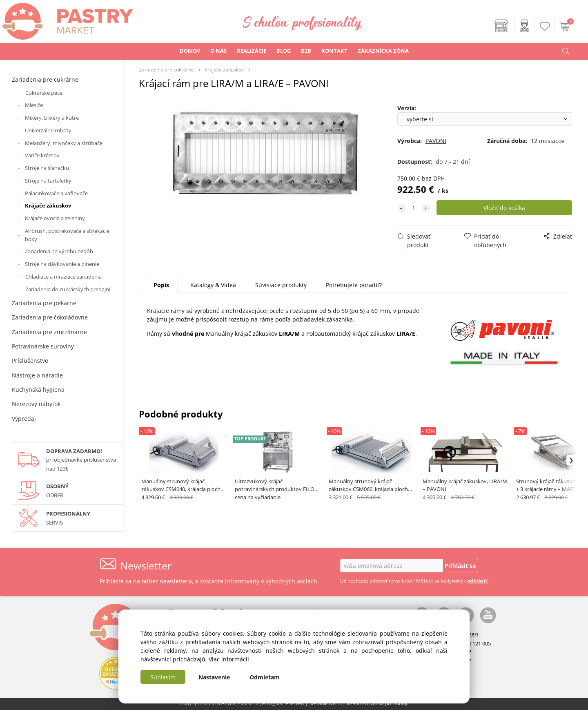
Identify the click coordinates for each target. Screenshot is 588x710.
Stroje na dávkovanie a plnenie (62, 264)
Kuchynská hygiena (38, 390)
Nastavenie (214, 677)
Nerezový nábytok (36, 404)
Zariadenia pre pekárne (44, 303)
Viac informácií (229, 659)
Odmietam (265, 677)
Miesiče (34, 105)
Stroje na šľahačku (47, 168)
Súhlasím (163, 677)
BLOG (284, 51)
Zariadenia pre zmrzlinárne (49, 332)
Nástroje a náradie (37, 375)
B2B (306, 51)
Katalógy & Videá (213, 285)
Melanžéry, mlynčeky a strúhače (64, 143)
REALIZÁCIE (252, 51)
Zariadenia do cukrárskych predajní (68, 289)
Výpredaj (24, 419)
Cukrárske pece (44, 93)
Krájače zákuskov (48, 205)
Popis (161, 285)
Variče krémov (42, 155)
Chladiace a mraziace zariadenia (63, 277)
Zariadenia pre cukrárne (45, 79)
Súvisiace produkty (281, 285)
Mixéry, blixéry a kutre (52, 118)
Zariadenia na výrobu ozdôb (59, 251)
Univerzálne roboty (48, 130)
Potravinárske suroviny (43, 346)
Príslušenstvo (30, 361)
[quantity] (414, 208)
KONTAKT (334, 51)
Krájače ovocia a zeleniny (55, 218)
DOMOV (190, 51)
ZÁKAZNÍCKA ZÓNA (383, 51)
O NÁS (218, 51)
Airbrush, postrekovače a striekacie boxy (67, 235)
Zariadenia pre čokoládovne (50, 317)
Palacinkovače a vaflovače (56, 193)
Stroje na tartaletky (48, 181)
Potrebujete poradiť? (354, 285)
